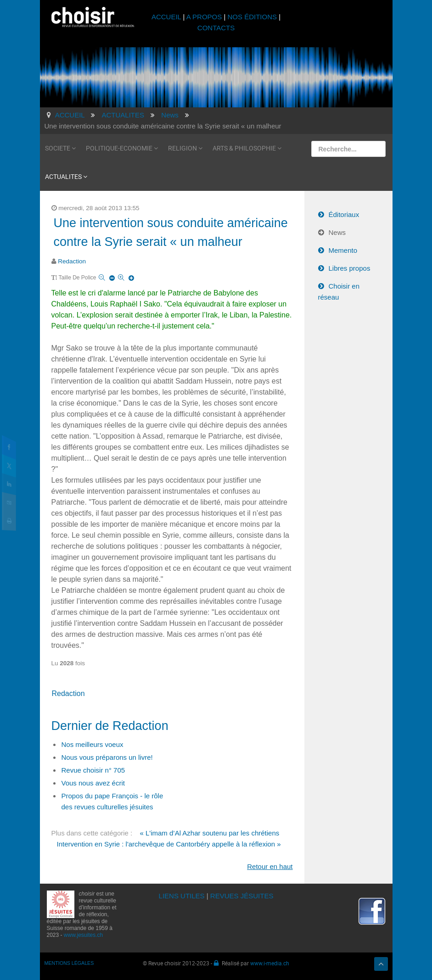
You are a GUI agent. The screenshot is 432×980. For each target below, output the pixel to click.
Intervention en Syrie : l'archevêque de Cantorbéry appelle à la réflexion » (169, 844)
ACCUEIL (167, 17)
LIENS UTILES (182, 896)
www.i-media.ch (270, 963)
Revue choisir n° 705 (93, 770)
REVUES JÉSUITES (242, 896)
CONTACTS (216, 28)
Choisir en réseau (339, 292)
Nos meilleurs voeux (93, 744)
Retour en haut (270, 866)
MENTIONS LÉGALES (69, 963)
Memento (343, 250)
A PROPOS (204, 17)
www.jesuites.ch (83, 935)
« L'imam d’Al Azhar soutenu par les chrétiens (209, 833)
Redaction (72, 261)
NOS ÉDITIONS (252, 17)
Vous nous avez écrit (93, 783)
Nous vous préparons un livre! (107, 757)
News (337, 232)
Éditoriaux (344, 214)
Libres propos (350, 268)
